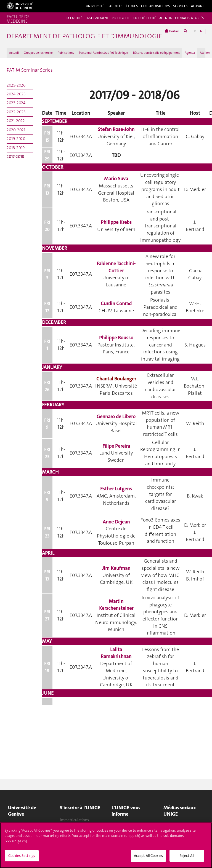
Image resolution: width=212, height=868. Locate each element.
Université (95, 6)
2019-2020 (16, 139)
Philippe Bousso (116, 338)
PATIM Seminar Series (30, 70)
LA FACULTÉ (74, 18)
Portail (172, 31)
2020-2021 (16, 130)
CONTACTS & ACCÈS (189, 18)
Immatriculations (74, 820)
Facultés (115, 6)
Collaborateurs (155, 6)
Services (180, 6)
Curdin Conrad (116, 303)
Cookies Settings (22, 856)
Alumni (197, 6)
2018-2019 (16, 148)
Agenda (190, 53)
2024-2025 (16, 94)
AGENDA (165, 18)
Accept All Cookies (148, 856)
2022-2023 (16, 112)
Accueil (14, 53)
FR (194, 31)
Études (132, 6)
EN (200, 31)
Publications (66, 53)
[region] (106, 845)
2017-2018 (15, 157)
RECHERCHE (121, 18)
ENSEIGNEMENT (97, 18)
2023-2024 (16, 103)
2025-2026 (16, 85)
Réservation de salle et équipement (156, 53)
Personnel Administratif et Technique (104, 53)
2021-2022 (16, 121)
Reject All (187, 856)
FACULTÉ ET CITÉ (144, 18)
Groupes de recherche (38, 53)
